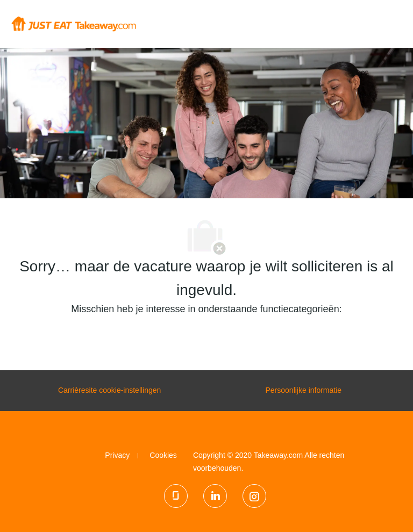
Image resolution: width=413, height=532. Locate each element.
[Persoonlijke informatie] (303, 391)
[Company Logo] (73, 23)
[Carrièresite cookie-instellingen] (109, 391)
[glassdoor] (176, 496)
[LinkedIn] (215, 496)
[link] (117, 455)
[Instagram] (254, 496)
